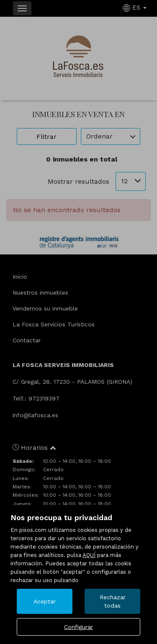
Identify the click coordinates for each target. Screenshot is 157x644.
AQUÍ (89, 555)
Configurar (78, 627)
